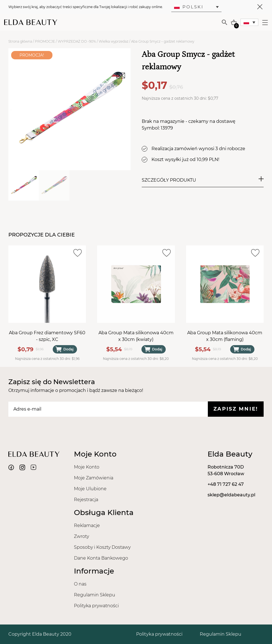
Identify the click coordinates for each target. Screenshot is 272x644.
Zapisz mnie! (236, 409)
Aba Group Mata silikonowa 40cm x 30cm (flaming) (225, 336)
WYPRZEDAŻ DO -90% (77, 41)
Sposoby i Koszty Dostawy (102, 547)
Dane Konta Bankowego (101, 558)
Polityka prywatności (96, 606)
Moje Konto (87, 467)
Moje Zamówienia (94, 478)
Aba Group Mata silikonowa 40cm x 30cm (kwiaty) (136, 336)
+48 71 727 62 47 (226, 484)
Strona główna (20, 41)
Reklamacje (87, 525)
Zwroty (81, 536)
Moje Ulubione (90, 489)
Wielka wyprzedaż (114, 41)
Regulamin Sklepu (95, 595)
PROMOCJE (45, 41)
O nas (80, 584)
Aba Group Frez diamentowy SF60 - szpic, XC (47, 336)
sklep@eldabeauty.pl (231, 495)
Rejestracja (86, 500)
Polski (189, 7)
